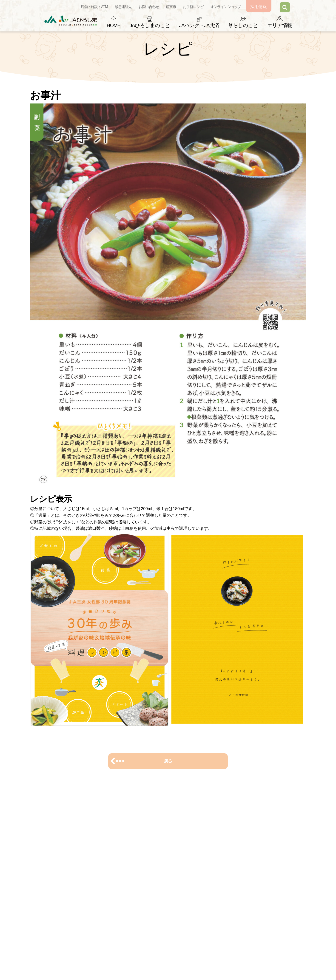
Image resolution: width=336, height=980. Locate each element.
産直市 (171, 7)
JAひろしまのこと (150, 25)
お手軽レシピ (193, 7)
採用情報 (259, 7)
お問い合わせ (149, 7)
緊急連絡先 (123, 7)
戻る (168, 761)
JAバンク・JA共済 (199, 25)
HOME (114, 25)
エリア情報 (280, 25)
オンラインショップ (226, 7)
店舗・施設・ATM (94, 7)
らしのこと (243, 25)
